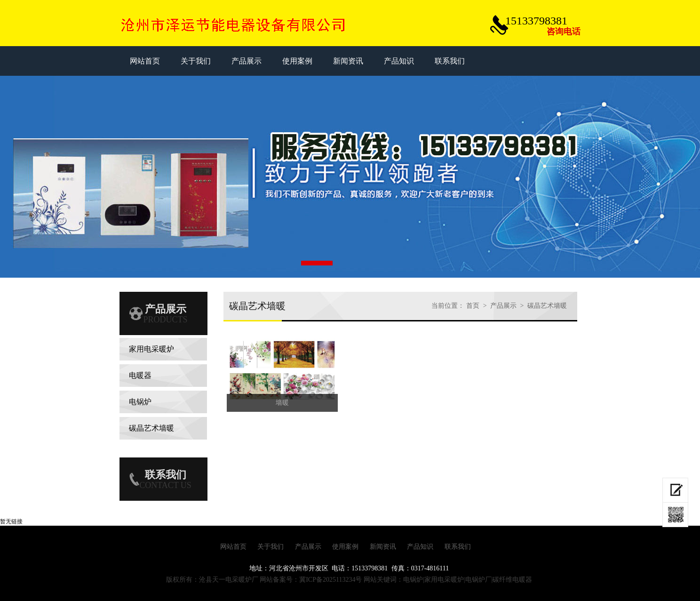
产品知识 (420, 547)
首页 (473, 306)
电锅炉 (140, 402)
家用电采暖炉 (151, 349)
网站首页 (233, 547)
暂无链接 (11, 521)
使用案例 (345, 547)
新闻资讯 (383, 547)
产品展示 (503, 306)
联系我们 (458, 547)
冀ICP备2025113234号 (330, 580)
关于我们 (270, 547)
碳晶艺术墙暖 (151, 428)
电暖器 (140, 375)
